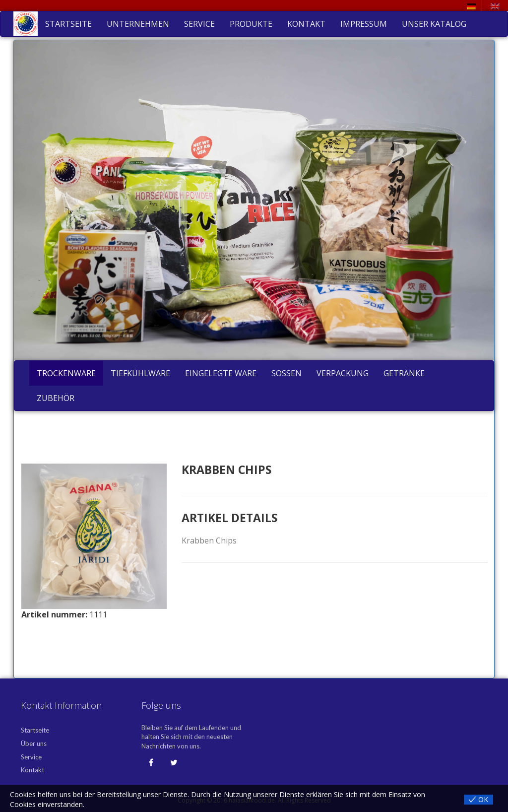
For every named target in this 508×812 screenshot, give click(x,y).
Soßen (286, 373)
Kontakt (306, 24)
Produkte (251, 24)
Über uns (34, 744)
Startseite (68, 24)
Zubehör (56, 398)
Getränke (404, 373)
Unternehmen (138, 24)
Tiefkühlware (140, 373)
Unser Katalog (434, 24)
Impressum (364, 24)
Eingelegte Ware (221, 373)
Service (199, 24)
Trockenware (66, 373)
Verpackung (343, 373)
